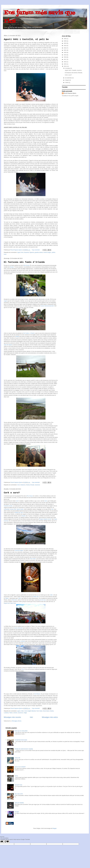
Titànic (7, 598)
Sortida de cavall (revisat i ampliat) (24, 749)
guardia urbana (39, 252)
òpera (18, 509)
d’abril (67, 82)
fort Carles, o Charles (29, 333)
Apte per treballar (19, 803)
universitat (7, 509)
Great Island (46, 711)
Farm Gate (39, 711)
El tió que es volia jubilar (21, 731)
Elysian (24, 516)
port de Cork (42, 600)
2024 (65, 43)
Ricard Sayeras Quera (70, 93)
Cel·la (16, 776)
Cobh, (20, 598)
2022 (65, 48)
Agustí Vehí (20, 252)
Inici (31, 717)
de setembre (69, 78)
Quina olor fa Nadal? (20, 767)
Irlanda (28, 485)
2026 (65, 39)
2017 (65, 59)
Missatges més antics (50, 717)
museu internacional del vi (47, 306)
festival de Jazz (19, 512)
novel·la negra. (47, 252)
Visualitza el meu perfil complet (70, 96)
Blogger (54, 828)
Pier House (27, 265)
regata (6, 301)
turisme (15, 713)
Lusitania (23, 641)
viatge (25, 713)
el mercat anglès (19, 550)
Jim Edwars (37, 694)
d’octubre (68, 68)
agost (19, 711)
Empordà (26, 252)
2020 (65, 52)
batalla (17, 336)
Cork (19, 485)
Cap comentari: (36, 250)
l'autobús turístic (8, 506)
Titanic (11, 713)
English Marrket (32, 711)
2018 (65, 57)
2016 (65, 62)
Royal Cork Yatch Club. (10, 603)
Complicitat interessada (21, 740)
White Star (36, 597)
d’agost (67, 80)
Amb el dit (17, 758)
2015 (65, 64)
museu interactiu (18, 628)
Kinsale (12, 267)
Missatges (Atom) (17, 721)
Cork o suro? (12, 493)
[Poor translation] (7, 842)
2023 (65, 46)
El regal (17, 812)
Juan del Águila (8, 345)
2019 (65, 55)
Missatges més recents (12, 717)
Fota (22, 669)
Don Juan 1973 (19, 794)
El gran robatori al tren (45, 519)
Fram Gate (33, 559)
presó (22, 509)
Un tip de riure (18, 785)
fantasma (23, 485)
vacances (37, 485)
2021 (65, 50)
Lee (52, 509)
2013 (65, 66)
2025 (65, 41)
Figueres (32, 252)
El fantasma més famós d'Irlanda (24, 262)
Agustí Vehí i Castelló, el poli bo (26, 39)
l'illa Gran (15, 600)
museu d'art (13, 509)
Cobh (51, 595)
